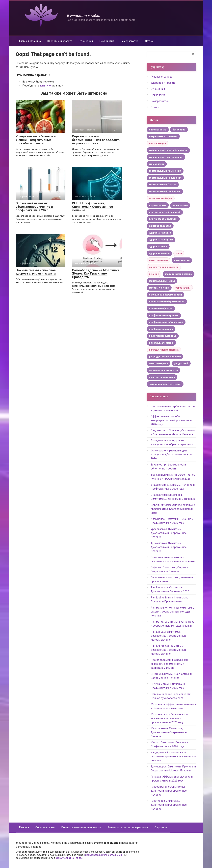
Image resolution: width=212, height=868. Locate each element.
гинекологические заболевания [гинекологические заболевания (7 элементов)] (168, 150)
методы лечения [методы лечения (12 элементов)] (159, 288)
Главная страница (30, 41)
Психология (107, 41)
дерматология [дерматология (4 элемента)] (158, 205)
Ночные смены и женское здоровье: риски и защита (36, 272)
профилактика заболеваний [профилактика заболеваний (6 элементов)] (166, 322)
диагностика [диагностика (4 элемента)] (180, 205)
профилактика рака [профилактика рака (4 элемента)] (161, 329)
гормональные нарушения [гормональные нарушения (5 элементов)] (165, 178)
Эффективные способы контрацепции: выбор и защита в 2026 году (171, 420)
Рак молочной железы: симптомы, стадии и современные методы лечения (172, 612)
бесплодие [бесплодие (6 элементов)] (179, 130)
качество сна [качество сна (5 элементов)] (182, 260)
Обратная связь (45, 827)
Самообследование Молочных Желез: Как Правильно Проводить (96, 274)
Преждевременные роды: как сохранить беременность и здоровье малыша (170, 664)
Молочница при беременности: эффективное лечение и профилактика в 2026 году (170, 718)
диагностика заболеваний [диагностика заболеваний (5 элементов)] (165, 212)
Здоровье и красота (60, 41)
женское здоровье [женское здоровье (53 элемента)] (160, 226)
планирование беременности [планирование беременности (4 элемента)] (167, 301)
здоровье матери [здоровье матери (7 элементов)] (159, 253)
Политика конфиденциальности (81, 827)
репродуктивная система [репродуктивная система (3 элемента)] (164, 350)
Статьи (149, 41)
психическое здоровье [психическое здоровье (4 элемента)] (163, 336)
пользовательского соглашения (104, 855)
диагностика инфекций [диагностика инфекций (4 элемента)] (163, 219)
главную (45, 86)
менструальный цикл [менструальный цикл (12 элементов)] (162, 281)
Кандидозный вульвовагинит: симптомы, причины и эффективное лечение (173, 756)
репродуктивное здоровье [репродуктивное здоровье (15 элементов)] (165, 356)
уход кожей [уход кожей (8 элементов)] (181, 363)
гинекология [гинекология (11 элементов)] (157, 164)
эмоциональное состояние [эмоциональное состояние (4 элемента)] (165, 384)
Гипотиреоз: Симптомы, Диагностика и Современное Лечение (169, 805)
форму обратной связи (69, 858)
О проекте (161, 827)
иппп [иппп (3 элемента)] (179, 253)
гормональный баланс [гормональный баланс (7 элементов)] (163, 184)
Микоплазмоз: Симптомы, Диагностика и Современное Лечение (169, 732)
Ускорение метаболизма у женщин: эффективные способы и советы (36, 140)
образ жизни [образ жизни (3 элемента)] (183, 288)
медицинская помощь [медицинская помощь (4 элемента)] (179, 274)
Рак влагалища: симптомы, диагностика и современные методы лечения (169, 650)
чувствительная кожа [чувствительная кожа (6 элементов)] (162, 377)
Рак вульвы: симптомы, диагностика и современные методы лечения (169, 636)
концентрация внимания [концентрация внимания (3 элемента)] (164, 267)
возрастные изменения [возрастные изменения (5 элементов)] (163, 136)
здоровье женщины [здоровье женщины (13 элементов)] (161, 240)
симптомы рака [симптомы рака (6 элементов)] (159, 363)
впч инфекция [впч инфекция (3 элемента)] (157, 143)
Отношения (86, 41)
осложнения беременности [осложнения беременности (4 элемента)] (165, 295)
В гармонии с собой (83, 16)
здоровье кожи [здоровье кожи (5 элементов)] (158, 246)
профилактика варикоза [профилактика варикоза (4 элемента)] (164, 315)
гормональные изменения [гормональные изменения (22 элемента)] (165, 171)
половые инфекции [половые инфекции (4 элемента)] (161, 308)
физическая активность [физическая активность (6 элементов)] (163, 370)
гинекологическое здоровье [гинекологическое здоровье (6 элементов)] (166, 157)
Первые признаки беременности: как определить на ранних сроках (96, 140)
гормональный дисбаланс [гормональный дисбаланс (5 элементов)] (165, 191)
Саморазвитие (130, 41)
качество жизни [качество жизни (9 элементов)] (158, 260)
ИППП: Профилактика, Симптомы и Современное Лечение (93, 207)
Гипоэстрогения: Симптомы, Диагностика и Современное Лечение (169, 791)
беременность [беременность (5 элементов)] (158, 130)
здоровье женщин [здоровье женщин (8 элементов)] (160, 233)
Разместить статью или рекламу (128, 827)
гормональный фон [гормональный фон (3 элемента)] (161, 198)
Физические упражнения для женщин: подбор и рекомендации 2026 (172, 455)
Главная (24, 827)
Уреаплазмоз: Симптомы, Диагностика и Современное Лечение (169, 533)
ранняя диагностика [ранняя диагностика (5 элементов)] (161, 343)
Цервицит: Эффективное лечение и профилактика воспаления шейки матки (173, 509)
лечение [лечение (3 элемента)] (154, 274)
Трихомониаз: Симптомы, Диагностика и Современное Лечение (169, 547)
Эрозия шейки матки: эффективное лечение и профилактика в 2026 (34, 207)
